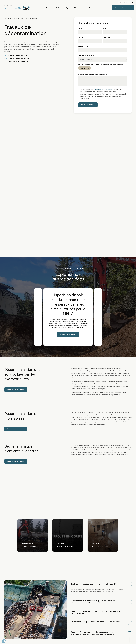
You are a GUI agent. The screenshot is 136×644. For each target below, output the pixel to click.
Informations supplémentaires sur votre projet (92, 74)
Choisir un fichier (84, 68)
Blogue (77, 8)
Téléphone (107, 37)
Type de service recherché (86, 55)
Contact (92, 8)
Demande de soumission (68, 335)
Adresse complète (84, 46)
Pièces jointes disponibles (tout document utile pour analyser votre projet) (101, 65)
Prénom (80, 28)
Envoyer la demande (88, 105)
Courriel (80, 37)
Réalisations (60, 8)
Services (50, 8)
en (133, 2)
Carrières (84, 8)
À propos (69, 8)
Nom (105, 28)
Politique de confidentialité (104, 89)
